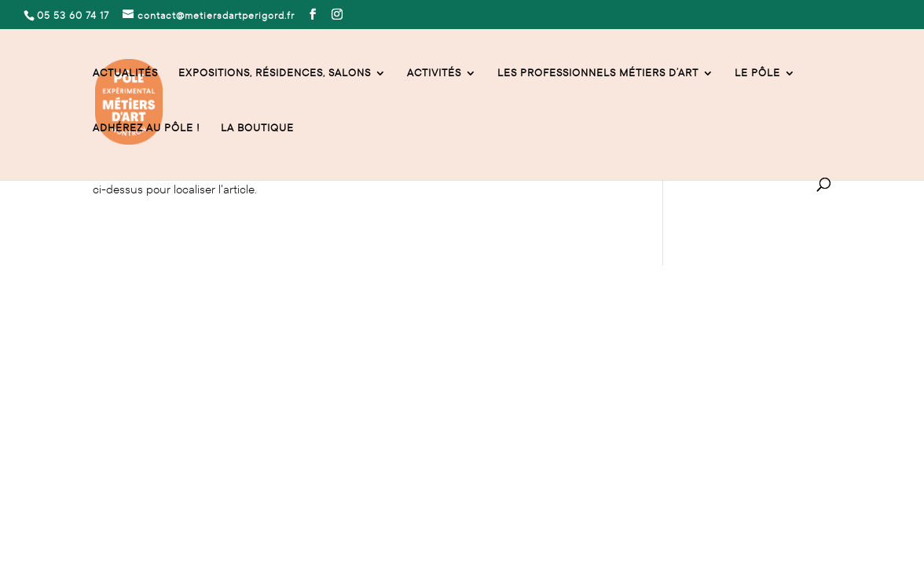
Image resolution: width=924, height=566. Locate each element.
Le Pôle (757, 74)
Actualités (125, 74)
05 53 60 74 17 (127, 364)
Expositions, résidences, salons (275, 74)
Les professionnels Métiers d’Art (598, 74)
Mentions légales (134, 433)
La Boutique (257, 129)
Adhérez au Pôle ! (147, 129)
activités (434, 74)
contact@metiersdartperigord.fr (249, 364)
